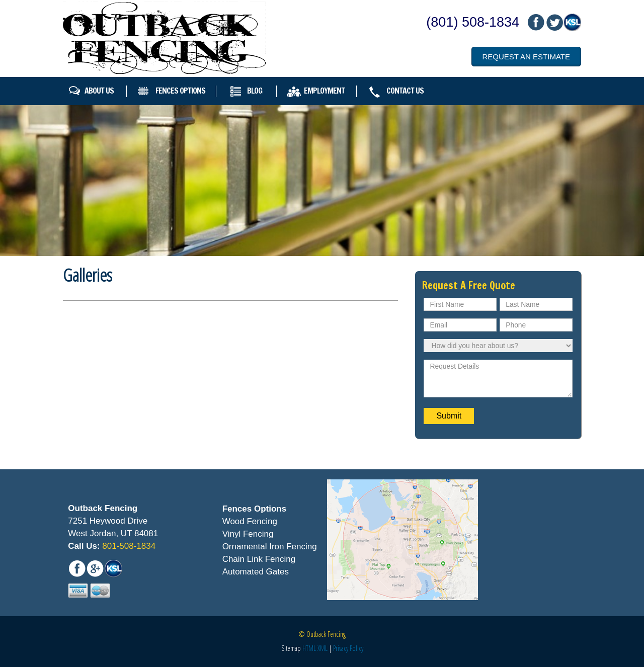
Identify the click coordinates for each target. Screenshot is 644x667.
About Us (99, 91)
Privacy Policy (348, 648)
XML (323, 648)
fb (536, 22)
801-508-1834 (128, 546)
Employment (324, 91)
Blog (255, 91)
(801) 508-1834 (473, 22)
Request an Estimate (526, 57)
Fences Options (180, 91)
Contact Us (405, 91)
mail (554, 22)
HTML (309, 648)
